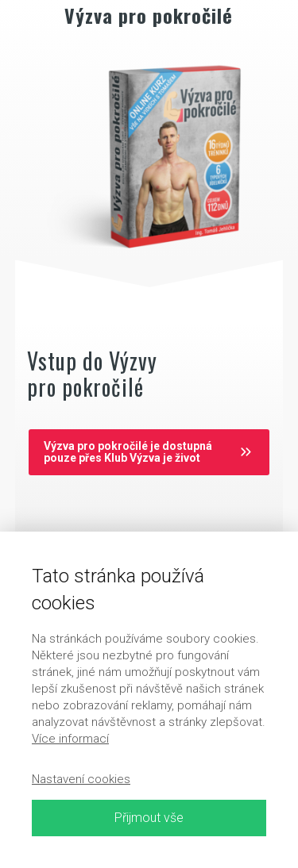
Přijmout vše (149, 818)
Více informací (70, 739)
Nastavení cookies (81, 779)
